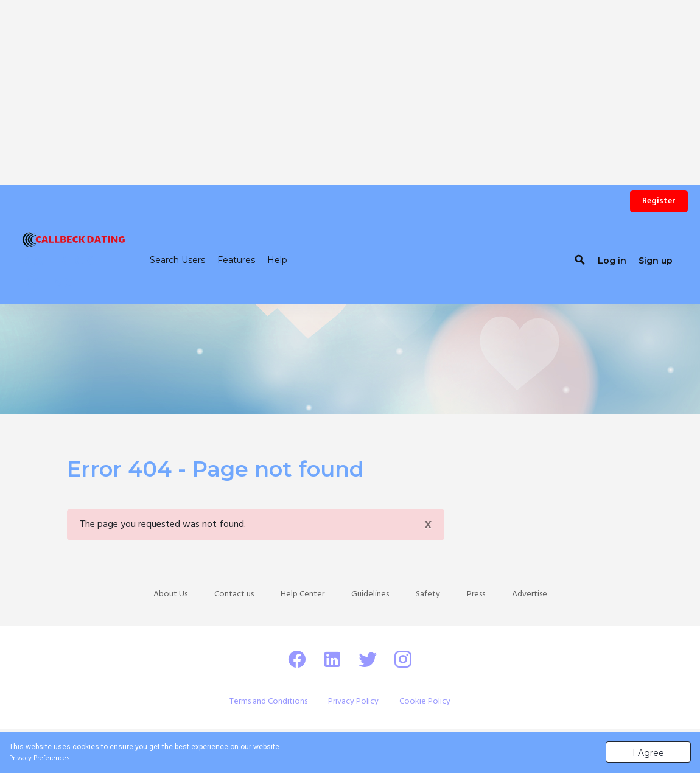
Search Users (177, 260)
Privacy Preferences (40, 758)
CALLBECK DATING (57, 273)
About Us (170, 594)
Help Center (303, 594)
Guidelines (370, 594)
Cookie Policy (425, 701)
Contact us (234, 594)
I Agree (648, 753)
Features (236, 260)
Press (476, 594)
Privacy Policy (353, 701)
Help (277, 260)
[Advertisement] (350, 85)
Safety (428, 594)
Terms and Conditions (268, 701)
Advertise (530, 594)
